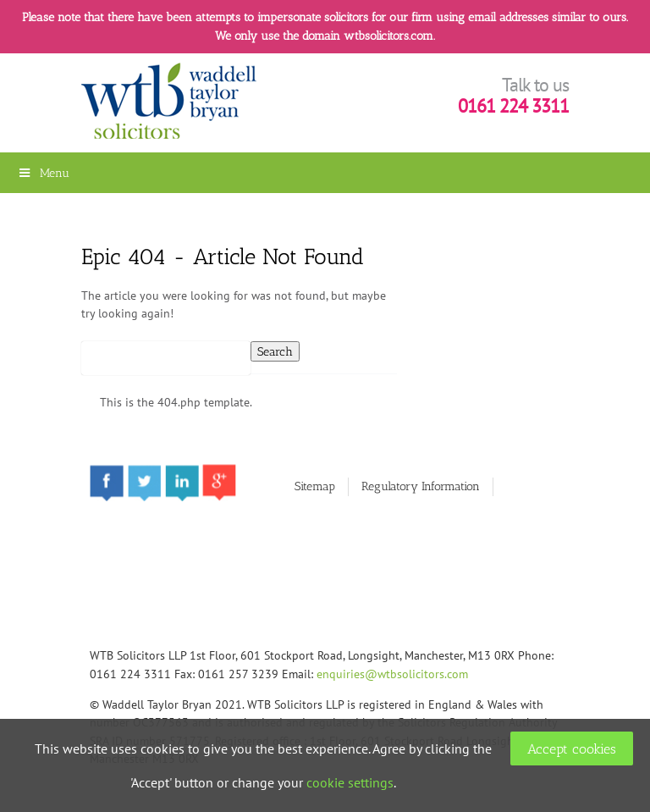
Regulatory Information (421, 486)
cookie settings (350, 782)
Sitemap (315, 486)
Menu (43, 173)
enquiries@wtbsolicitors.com (392, 674)
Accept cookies (572, 749)
